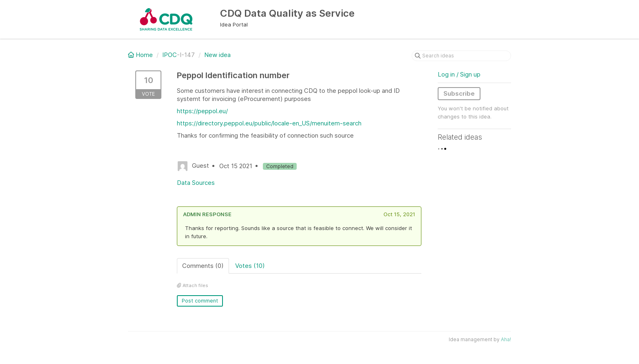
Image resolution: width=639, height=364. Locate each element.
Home (141, 55)
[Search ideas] (461, 56)
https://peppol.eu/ (202, 111)
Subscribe (459, 93)
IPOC (170, 55)
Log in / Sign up (459, 74)
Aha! (506, 339)
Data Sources (196, 183)
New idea (217, 55)
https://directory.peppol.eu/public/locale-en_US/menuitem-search (269, 123)
